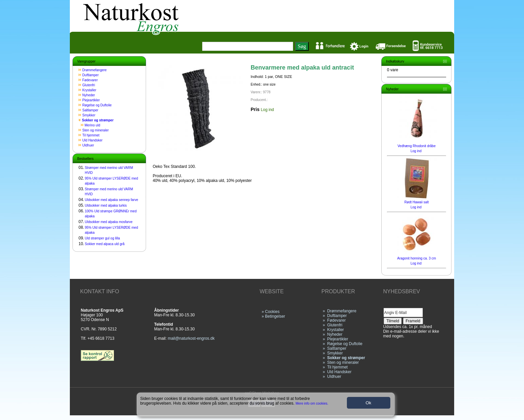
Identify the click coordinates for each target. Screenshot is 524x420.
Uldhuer (88, 145)
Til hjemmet (91, 135)
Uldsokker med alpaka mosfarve (109, 222)
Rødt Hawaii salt (417, 202)
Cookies (272, 312)
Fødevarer (90, 80)
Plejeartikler (91, 100)
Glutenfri (89, 85)
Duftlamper (90, 75)
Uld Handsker (92, 140)
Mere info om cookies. (312, 403)
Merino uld (92, 125)
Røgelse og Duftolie (97, 105)
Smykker (89, 115)
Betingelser (275, 316)
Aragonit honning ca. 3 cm (416, 258)
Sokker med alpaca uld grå (105, 244)
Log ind (267, 110)
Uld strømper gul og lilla (102, 238)
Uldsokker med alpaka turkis (106, 205)
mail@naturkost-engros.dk (191, 338)
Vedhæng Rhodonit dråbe (417, 146)
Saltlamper (90, 110)
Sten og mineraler (95, 130)
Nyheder (89, 95)
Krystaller (89, 90)
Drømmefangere (94, 70)
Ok (368, 403)
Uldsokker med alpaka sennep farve (112, 200)
